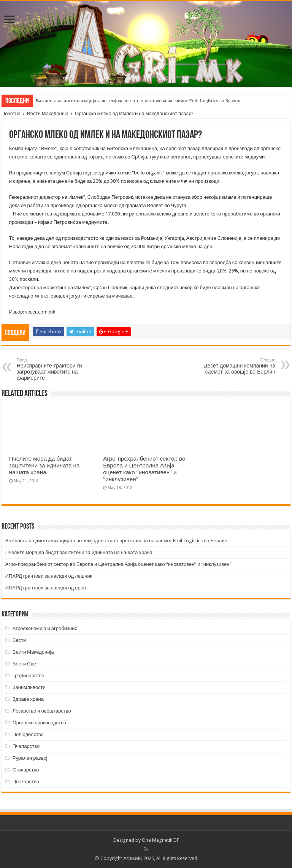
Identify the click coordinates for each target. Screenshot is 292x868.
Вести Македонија (48, 113)
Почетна (11, 113)
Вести (19, 640)
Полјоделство (28, 734)
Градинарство (29, 676)
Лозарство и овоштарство (42, 711)
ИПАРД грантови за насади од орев (46, 588)
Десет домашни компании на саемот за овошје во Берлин (236, 366)
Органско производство (39, 723)
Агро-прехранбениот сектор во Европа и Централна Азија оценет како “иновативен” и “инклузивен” (144, 469)
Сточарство (26, 770)
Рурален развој (30, 758)
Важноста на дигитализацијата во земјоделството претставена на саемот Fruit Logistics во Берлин (138, 101)
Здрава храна (28, 699)
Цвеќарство (26, 782)
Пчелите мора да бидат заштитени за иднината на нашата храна (44, 466)
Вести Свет (25, 664)
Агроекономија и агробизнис (45, 628)
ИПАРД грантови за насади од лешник (49, 576)
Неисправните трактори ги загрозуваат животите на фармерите (56, 369)
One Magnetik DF (160, 840)
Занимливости (29, 687)
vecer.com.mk (40, 312)
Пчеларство (26, 746)
